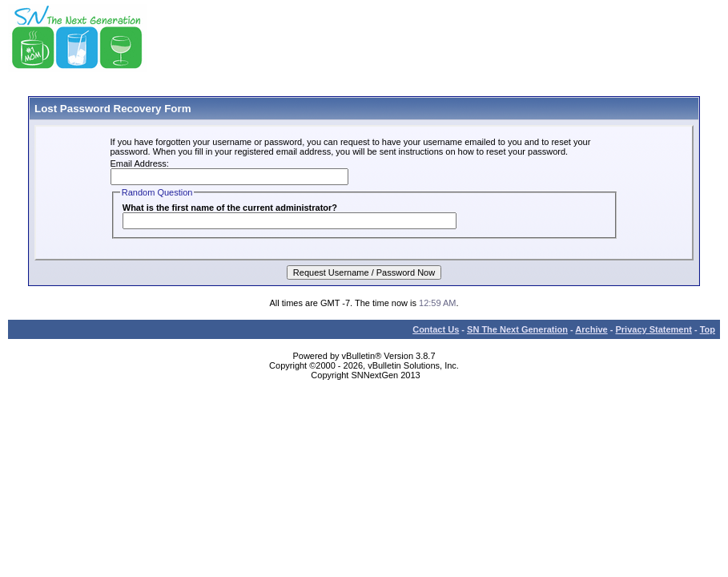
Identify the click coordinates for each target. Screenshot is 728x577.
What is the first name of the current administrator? (230, 208)
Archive (591, 329)
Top (708, 329)
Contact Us (436, 329)
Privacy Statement (653, 329)
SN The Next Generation (517, 329)
